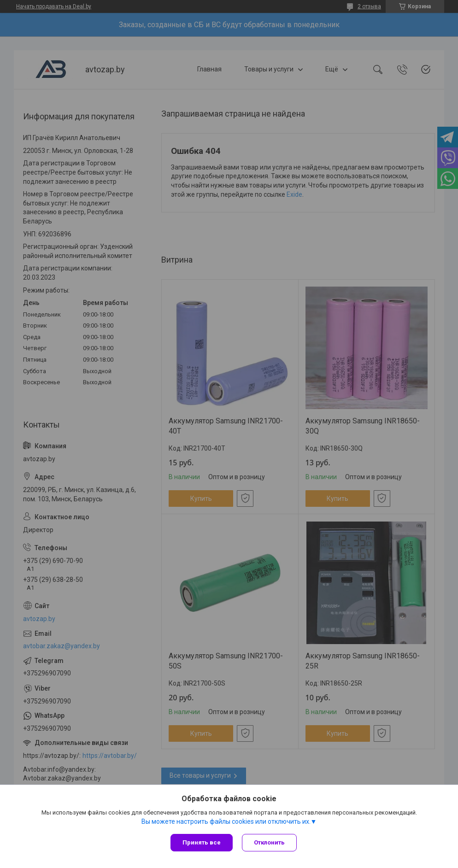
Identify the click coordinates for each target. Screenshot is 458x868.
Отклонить (269, 842)
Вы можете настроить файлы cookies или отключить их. (226, 821)
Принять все (202, 842)
